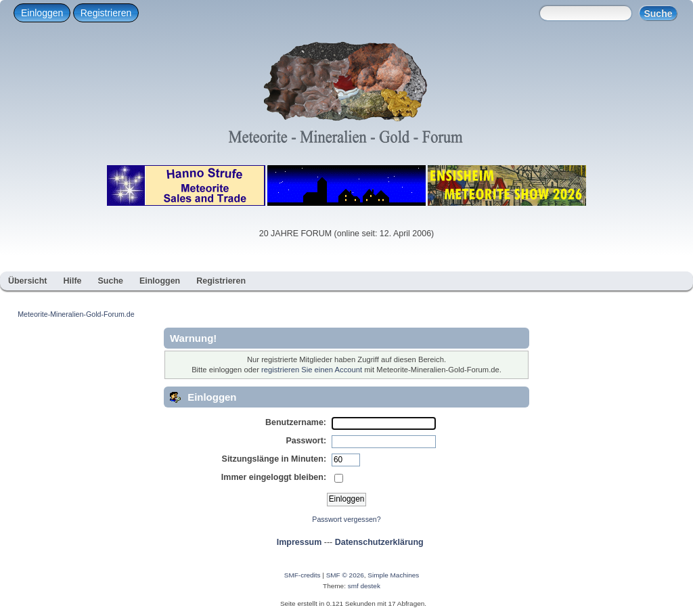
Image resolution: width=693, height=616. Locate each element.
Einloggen (42, 13)
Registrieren (106, 13)
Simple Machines (393, 575)
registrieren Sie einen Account (312, 370)
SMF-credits (303, 575)
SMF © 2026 (345, 575)
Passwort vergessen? (346, 519)
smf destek (364, 586)
